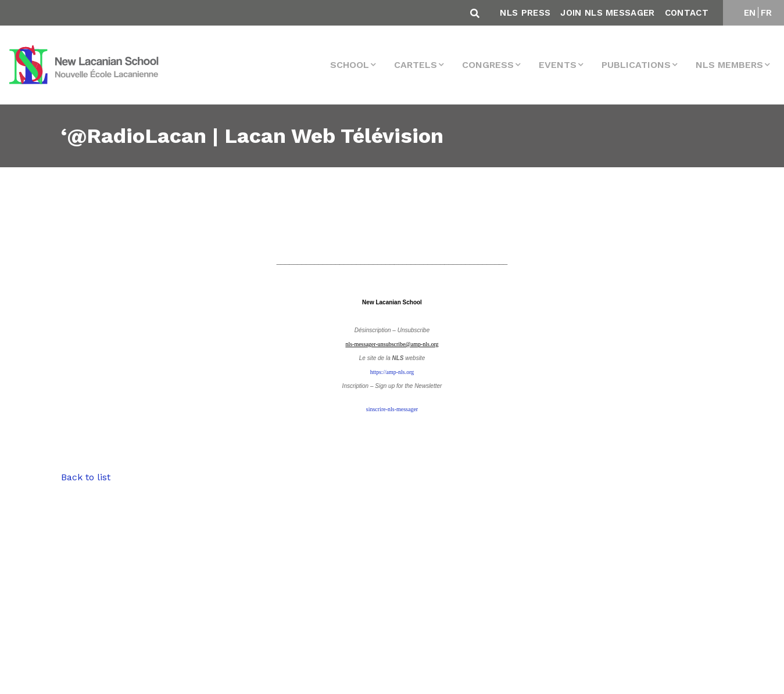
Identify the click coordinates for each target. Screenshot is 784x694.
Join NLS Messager (607, 13)
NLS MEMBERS (729, 65)
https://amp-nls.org (392, 372)
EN (750, 13)
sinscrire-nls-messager (392, 409)
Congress (488, 65)
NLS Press (525, 13)
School (350, 65)
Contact (687, 13)
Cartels (416, 65)
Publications (636, 65)
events (558, 65)
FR (767, 13)
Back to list (86, 477)
